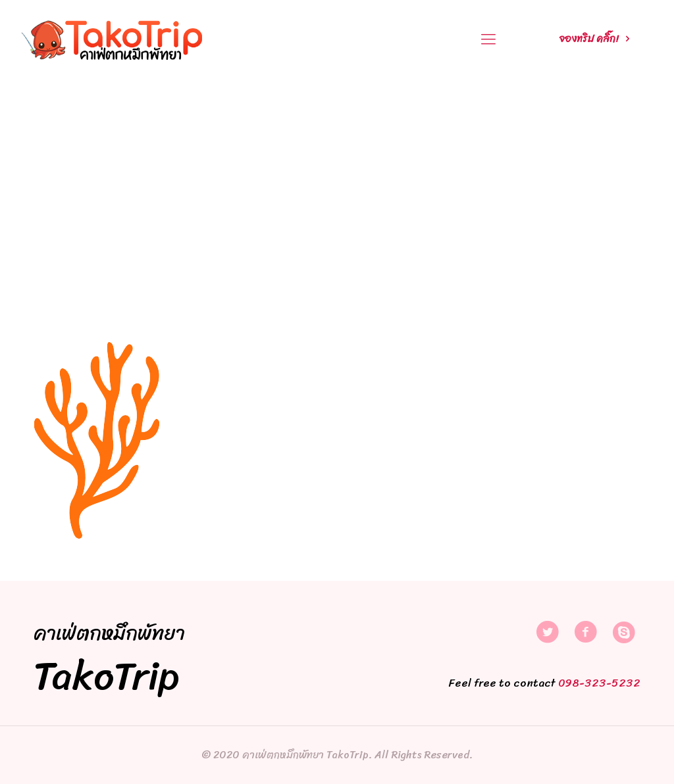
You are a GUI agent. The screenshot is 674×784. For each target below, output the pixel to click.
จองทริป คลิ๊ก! (597, 39)
